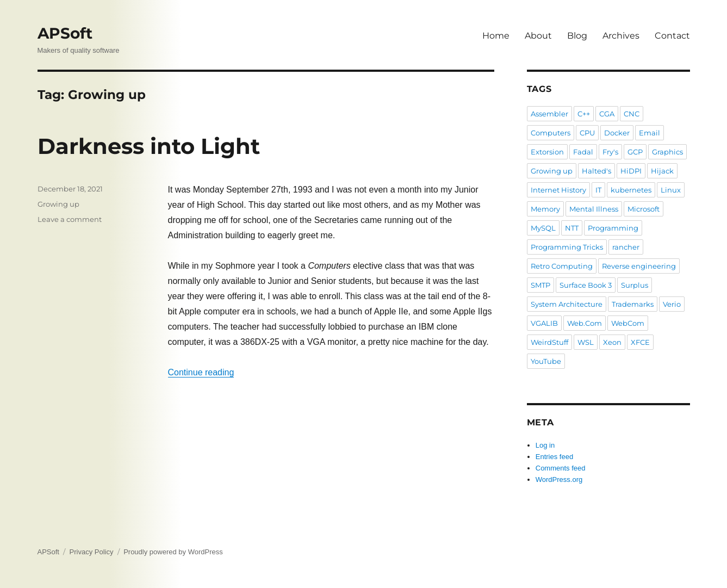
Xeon (612, 342)
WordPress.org (559, 479)
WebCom (628, 323)
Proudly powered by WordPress (173, 552)
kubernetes (631, 190)
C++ (584, 114)
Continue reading (201, 372)
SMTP (540, 285)
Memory (545, 209)
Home (496, 36)
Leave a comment (70, 219)
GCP (635, 152)
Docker (617, 133)
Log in (545, 445)
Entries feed (554, 457)
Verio (672, 304)
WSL (586, 342)
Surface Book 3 (586, 285)
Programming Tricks (567, 247)
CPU (587, 133)
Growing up (58, 204)
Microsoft (644, 209)
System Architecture (567, 304)
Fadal (583, 152)
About (538, 36)
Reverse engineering (639, 266)
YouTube (546, 361)
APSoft (65, 33)
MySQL (543, 228)
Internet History (558, 190)
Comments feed (561, 468)
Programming (613, 228)
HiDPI (631, 171)
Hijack (662, 171)
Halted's (596, 171)
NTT (572, 228)
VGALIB (544, 323)
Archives (621, 36)
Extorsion (547, 152)
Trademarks (633, 304)
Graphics (667, 152)
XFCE (640, 342)
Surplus (635, 285)
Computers (551, 133)
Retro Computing (562, 266)
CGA (607, 114)
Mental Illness (594, 209)
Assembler (549, 114)
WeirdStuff (549, 342)
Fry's (610, 152)
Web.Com (585, 323)
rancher (626, 247)
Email (650, 133)
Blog (577, 36)
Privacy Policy (92, 552)
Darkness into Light (149, 146)
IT (598, 190)
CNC (632, 114)
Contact (672, 36)
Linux (671, 190)
